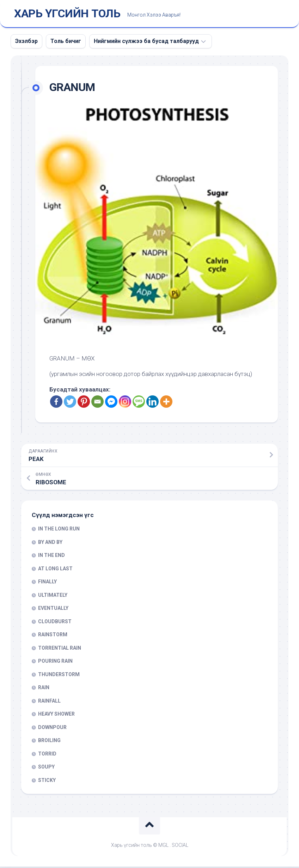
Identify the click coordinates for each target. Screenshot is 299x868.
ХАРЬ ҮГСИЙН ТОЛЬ (67, 14)
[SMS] (139, 403)
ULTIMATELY (53, 596)
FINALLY (47, 583)
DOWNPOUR (52, 729)
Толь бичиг (66, 43)
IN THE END (51, 557)
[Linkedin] (152, 403)
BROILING (49, 742)
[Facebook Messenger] (111, 403)
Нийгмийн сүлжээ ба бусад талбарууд (146, 43)
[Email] (97, 403)
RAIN (44, 689)
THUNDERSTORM (59, 676)
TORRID (47, 755)
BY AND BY (50, 544)
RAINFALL (49, 702)
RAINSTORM (53, 636)
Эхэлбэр (26, 43)
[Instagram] (125, 403)
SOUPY (46, 768)
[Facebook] (56, 403)
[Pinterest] (84, 403)
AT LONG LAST (55, 570)
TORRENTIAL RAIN (60, 649)
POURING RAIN (55, 662)
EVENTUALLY (53, 609)
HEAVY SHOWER (56, 715)
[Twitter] (70, 403)
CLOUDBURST (55, 623)
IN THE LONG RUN (59, 530)
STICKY (47, 782)
